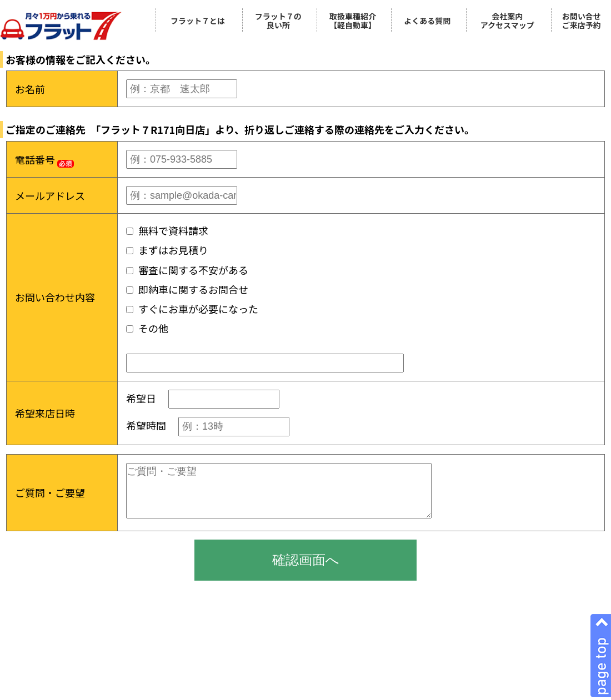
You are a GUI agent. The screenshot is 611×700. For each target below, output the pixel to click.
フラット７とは (198, 21)
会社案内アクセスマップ (507, 21)
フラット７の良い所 (278, 21)
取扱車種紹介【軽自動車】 (353, 21)
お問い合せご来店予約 (582, 21)
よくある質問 (427, 21)
